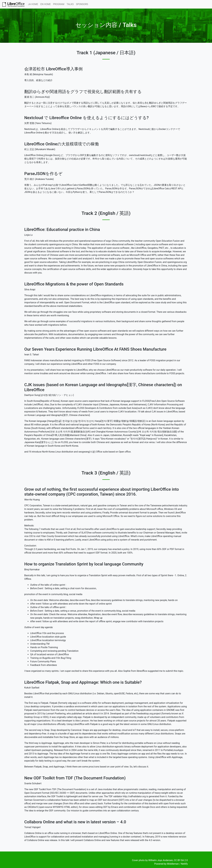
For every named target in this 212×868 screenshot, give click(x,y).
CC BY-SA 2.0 (181, 860)
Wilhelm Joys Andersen (161, 860)
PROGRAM (59, 4)
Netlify (184, 864)
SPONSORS (82, 4)
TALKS (70, 4)
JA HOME (33, 4)
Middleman (173, 864)
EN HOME (46, 4)
